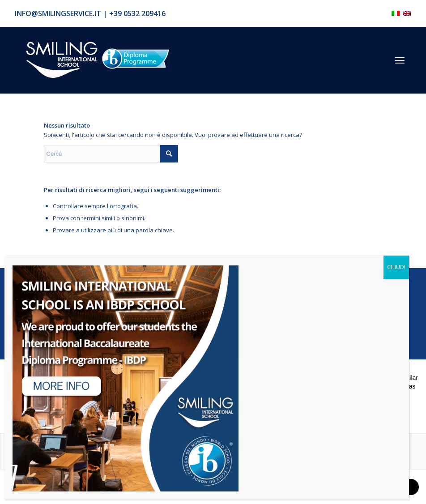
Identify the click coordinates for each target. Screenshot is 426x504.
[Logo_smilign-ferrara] (62, 60)
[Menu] (400, 60)
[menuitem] (400, 60)
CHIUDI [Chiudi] (396, 267)
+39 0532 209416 (137, 13)
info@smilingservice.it (58, 13)
